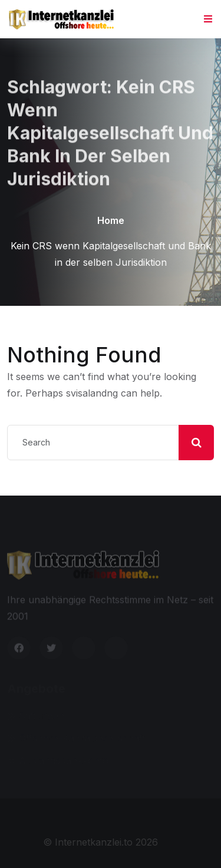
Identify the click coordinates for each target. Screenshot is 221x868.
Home (111, 220)
